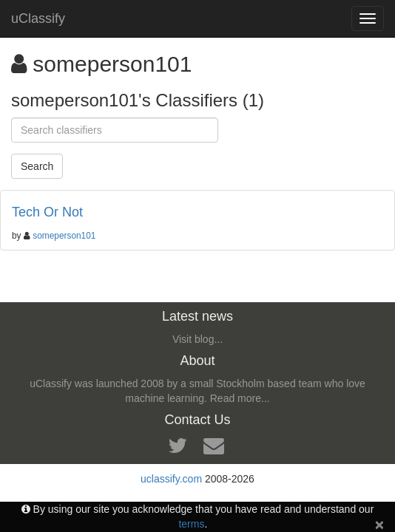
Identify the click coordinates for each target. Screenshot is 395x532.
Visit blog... (197, 339)
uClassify (38, 18)
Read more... (240, 398)
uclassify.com (171, 479)
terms (191, 524)
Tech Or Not (47, 212)
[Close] (379, 524)
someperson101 (64, 236)
